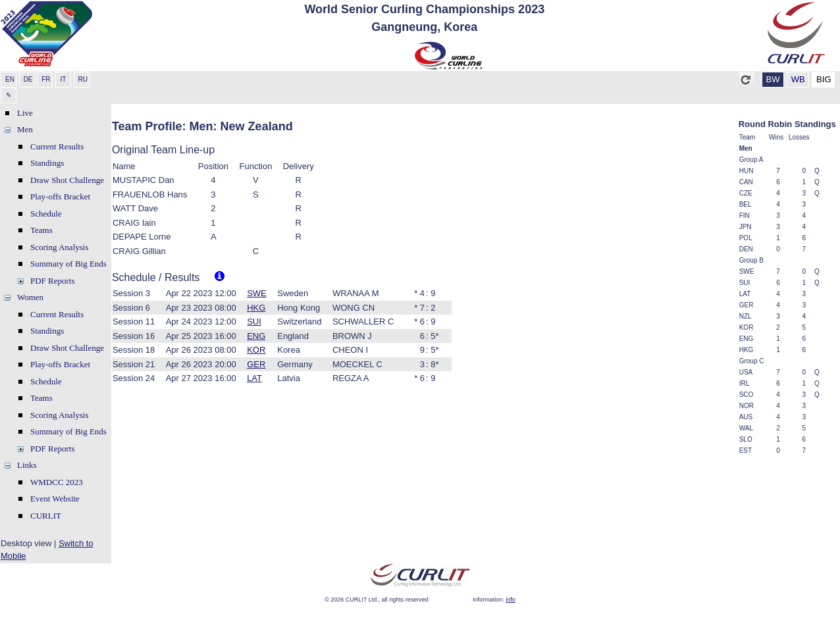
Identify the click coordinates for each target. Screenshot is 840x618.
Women (30, 297)
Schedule (46, 214)
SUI (254, 322)
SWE (257, 293)
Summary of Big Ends (68, 264)
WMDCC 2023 (57, 482)
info (511, 600)
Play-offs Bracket (60, 196)
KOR (256, 350)
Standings (47, 163)
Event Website (55, 499)
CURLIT (46, 516)
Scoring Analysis (59, 247)
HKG (256, 308)
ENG (256, 336)
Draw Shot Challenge (67, 180)
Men (25, 129)
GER (256, 364)
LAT (254, 378)
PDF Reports (53, 281)
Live (25, 113)
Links (27, 465)
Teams (41, 230)
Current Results (57, 146)
